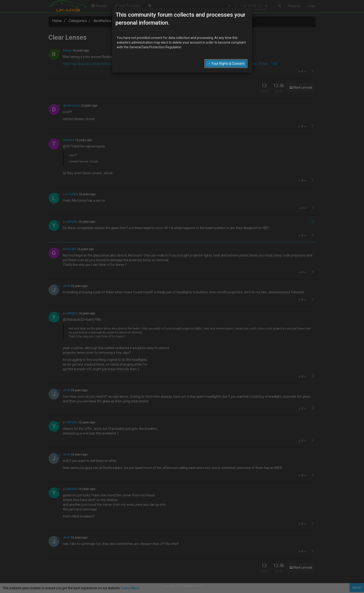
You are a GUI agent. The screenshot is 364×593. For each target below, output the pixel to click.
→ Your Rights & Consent (226, 63)
